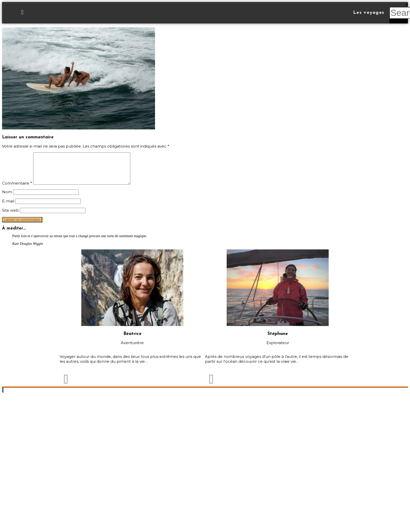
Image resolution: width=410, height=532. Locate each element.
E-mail (8, 207)
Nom (7, 198)
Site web (10, 216)
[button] (399, 4)
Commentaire (17, 189)
